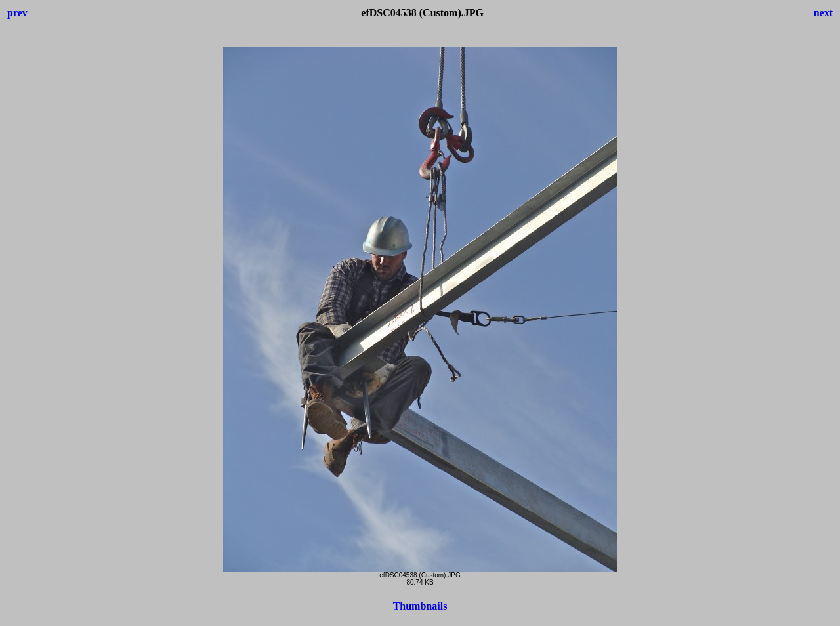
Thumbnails (420, 606)
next (823, 13)
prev (17, 13)
